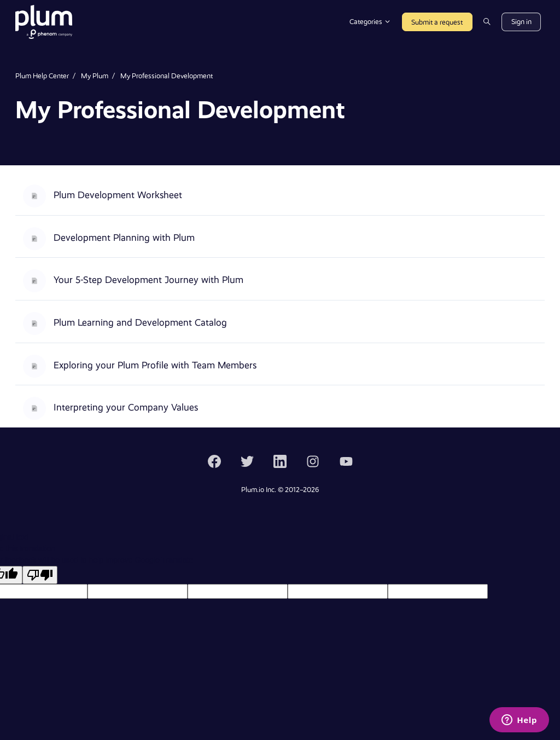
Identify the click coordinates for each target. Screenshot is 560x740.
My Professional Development (167, 76)
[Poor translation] (40, 575)
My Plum (95, 76)
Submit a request (437, 22)
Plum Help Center (42, 76)
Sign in (521, 22)
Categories (370, 22)
